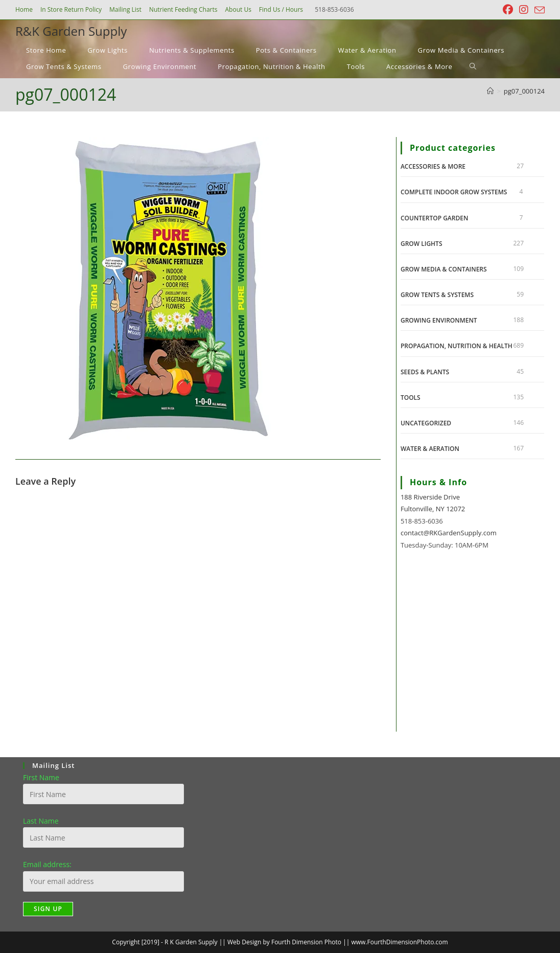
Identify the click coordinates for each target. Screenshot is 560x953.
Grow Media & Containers (444, 269)
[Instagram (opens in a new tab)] (524, 10)
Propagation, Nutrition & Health (457, 346)
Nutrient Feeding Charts (183, 9)
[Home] (490, 91)
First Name (41, 777)
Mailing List (125, 9)
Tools (411, 398)
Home (24, 9)
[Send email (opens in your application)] (538, 10)
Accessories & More (433, 166)
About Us (238, 9)
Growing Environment (439, 320)
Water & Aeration (430, 449)
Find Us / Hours (281, 9)
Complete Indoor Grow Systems (454, 192)
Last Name (41, 821)
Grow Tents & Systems (437, 295)
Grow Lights (422, 244)
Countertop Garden (434, 218)
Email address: (47, 864)
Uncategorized (426, 423)
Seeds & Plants (425, 372)
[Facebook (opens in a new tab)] (508, 10)
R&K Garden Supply (71, 31)
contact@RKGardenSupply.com (449, 533)
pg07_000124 (524, 91)
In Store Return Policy (71, 9)
